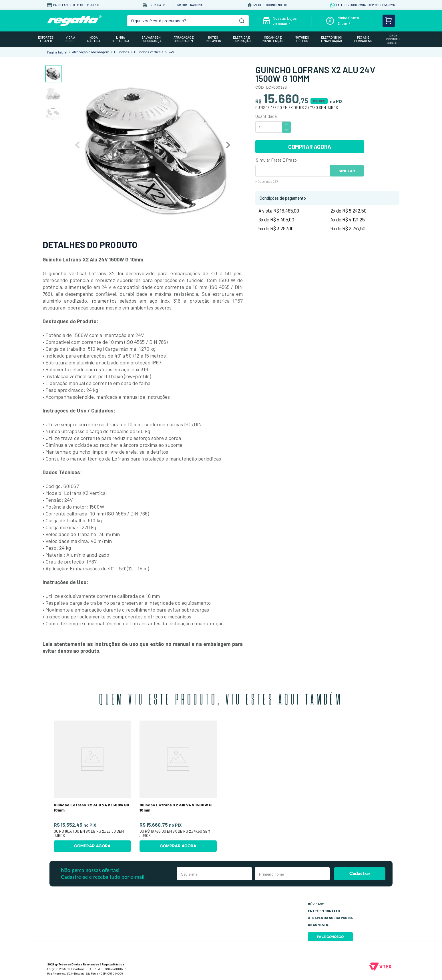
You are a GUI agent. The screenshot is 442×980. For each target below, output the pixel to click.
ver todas (280, 23)
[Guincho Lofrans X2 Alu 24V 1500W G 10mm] (178, 786)
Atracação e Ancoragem (91, 52)
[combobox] (188, 21)
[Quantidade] (268, 127)
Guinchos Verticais (149, 52)
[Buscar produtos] (242, 21)
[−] (286, 130)
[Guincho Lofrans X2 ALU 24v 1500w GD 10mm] (92, 786)
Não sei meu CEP (267, 181)
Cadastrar (360, 874)
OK (347, 171)
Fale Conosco (330, 937)
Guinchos (122, 52)
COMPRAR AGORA (310, 147)
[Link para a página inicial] (57, 52)
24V (171, 52)
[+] (286, 124)
